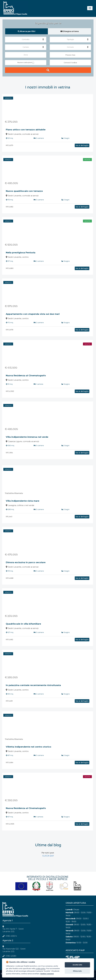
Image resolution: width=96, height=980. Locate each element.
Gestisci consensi (47, 974)
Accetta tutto (77, 965)
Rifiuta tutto (77, 971)
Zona (26, 55)
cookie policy (40, 968)
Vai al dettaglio (70, 145)
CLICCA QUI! (48, 856)
